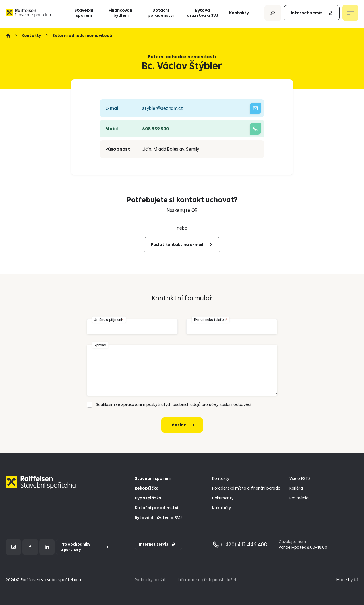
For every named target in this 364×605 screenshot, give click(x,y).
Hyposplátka (148, 498)
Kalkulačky (222, 508)
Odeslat (177, 425)
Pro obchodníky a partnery (75, 547)
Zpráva (100, 345)
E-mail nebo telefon (210, 320)
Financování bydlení (121, 14)
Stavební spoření (84, 14)
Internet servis (312, 14)
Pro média (299, 498)
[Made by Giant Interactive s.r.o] (347, 580)
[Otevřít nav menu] (350, 14)
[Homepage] (42, 487)
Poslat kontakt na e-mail (177, 244)
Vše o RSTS (300, 478)
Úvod (8, 36)
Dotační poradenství (161, 14)
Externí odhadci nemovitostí (82, 36)
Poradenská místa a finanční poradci (246, 488)
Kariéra (296, 488)
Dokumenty (223, 498)
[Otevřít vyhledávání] (273, 14)
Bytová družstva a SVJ (202, 14)
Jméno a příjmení (108, 320)
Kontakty (239, 14)
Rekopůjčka (147, 488)
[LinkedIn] (47, 547)
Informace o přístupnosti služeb (208, 580)
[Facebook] (30, 547)
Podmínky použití (151, 580)
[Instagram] (13, 547)
